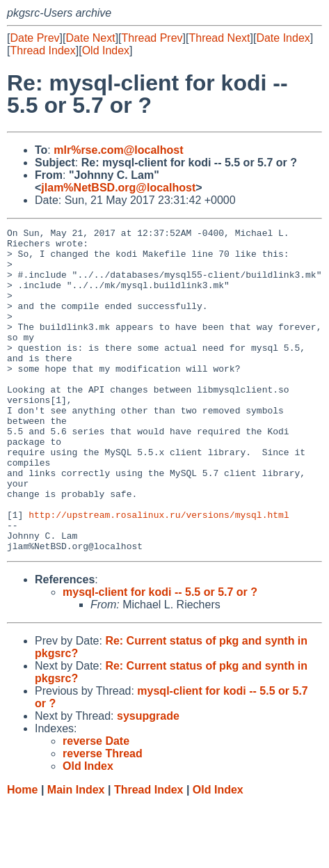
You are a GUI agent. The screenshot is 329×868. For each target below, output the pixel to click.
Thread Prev (152, 38)
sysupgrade (148, 781)
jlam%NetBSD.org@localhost (118, 188)
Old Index (106, 50)
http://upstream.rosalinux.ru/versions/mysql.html (159, 573)
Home (22, 854)
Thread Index (42, 50)
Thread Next (219, 38)
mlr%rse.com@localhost (118, 150)
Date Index (283, 38)
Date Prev (34, 38)
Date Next (90, 38)
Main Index (76, 854)
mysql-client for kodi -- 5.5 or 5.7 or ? (160, 657)
